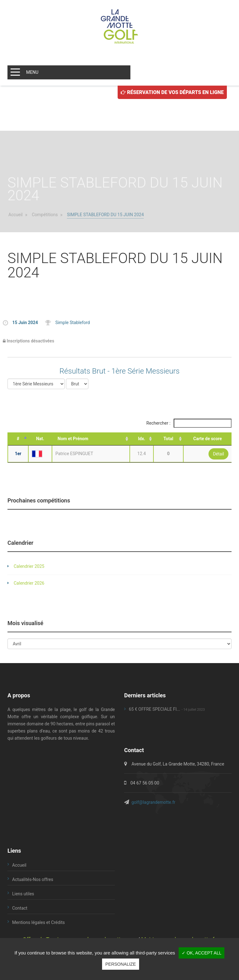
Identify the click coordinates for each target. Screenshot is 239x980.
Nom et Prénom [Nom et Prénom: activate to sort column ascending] (73, 439)
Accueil (16, 228)
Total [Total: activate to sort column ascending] (168, 439)
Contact (20, 908)
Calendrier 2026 (29, 583)
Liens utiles (23, 894)
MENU (32, 72)
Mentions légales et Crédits (38, 922)
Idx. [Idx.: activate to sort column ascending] (141, 439)
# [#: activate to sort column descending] (18, 439)
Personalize (120, 964)
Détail (218, 454)
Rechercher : (189, 423)
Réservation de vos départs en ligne (172, 92)
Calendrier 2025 (29, 566)
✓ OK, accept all (202, 953)
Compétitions (45, 228)
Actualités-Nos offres (33, 879)
